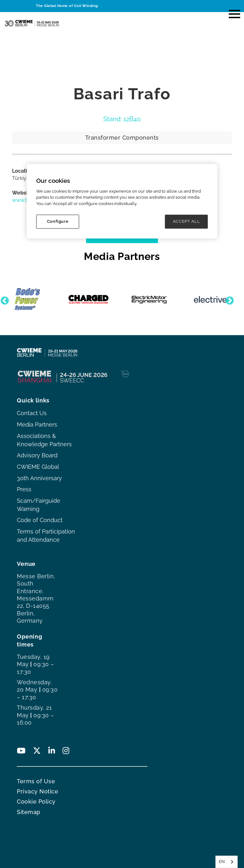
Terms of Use (36, 781)
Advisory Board (37, 455)
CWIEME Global (38, 467)
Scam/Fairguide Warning (39, 505)
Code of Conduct (40, 520)
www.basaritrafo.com (37, 200)
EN (222, 861)
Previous (3, 299)
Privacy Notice (37, 791)
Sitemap (29, 812)
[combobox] (227, 862)
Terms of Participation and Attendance (46, 536)
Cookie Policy (36, 802)
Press (24, 489)
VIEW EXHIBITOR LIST (122, 235)
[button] (232, 12)
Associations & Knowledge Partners (44, 440)
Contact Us (32, 413)
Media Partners (37, 424)
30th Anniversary (39, 478)
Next (228, 299)
